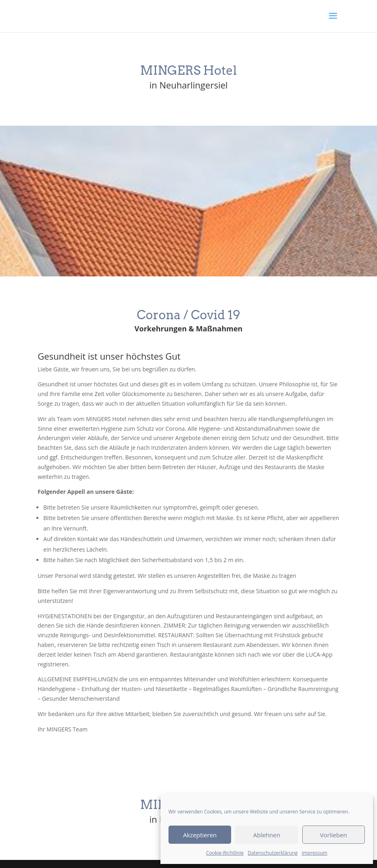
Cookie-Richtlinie (225, 853)
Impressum (315, 853)
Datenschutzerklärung (273, 853)
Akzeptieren (200, 835)
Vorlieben (334, 835)
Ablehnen (267, 835)
